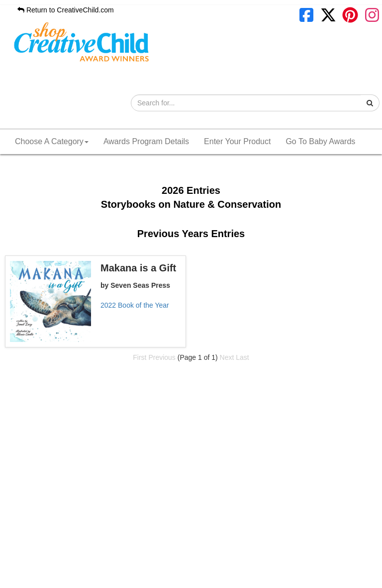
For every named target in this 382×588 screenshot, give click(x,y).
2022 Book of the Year (135, 305)
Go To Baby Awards (320, 141)
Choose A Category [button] (52, 141)
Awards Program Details (146, 141)
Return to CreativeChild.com (66, 10)
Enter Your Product (237, 141)
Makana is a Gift (138, 268)
